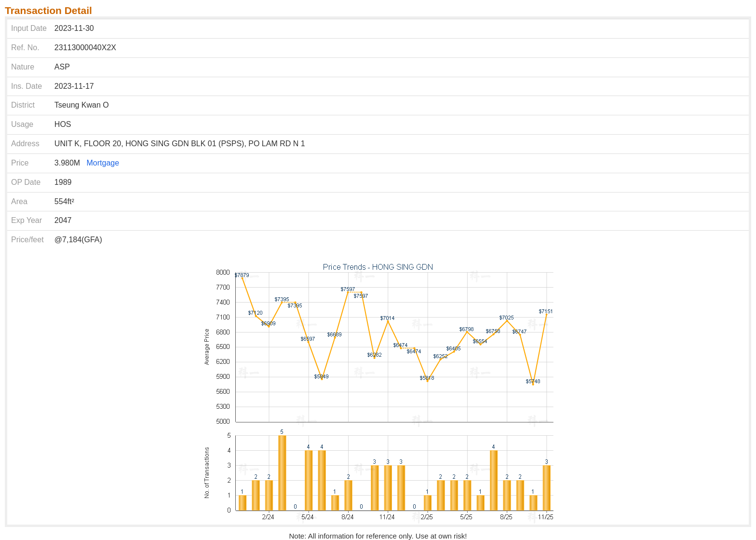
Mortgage (103, 163)
